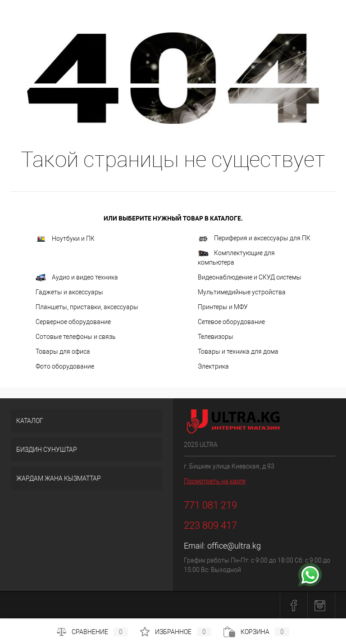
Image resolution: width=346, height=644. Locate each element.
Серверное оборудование (73, 322)
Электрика (213, 366)
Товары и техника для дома (238, 351)
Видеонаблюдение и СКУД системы (250, 277)
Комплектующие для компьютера (236, 258)
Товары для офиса (63, 351)
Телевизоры (216, 337)
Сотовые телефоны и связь (76, 337)
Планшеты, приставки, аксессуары (87, 307)
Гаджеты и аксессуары (69, 292)
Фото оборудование (65, 366)
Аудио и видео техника (77, 278)
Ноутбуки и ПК (65, 239)
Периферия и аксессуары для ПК (254, 239)
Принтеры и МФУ (223, 307)
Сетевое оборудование (231, 322)
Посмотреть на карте (215, 481)
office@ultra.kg (234, 546)
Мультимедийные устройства (242, 292)
